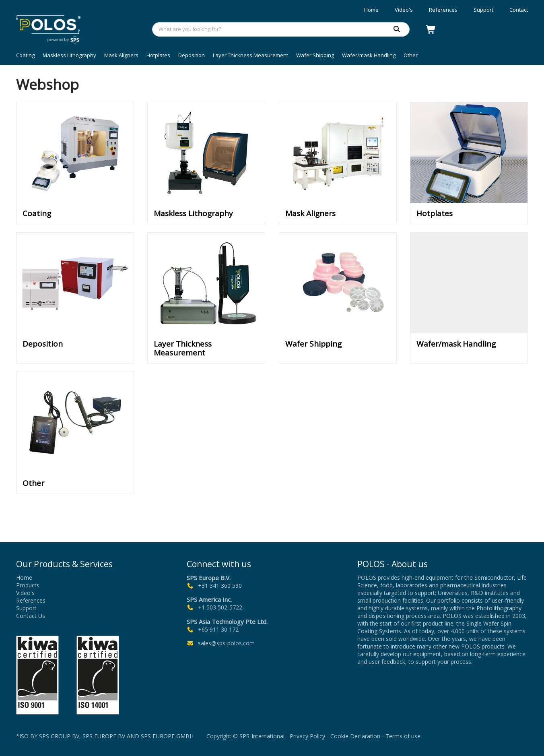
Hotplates (158, 55)
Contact (519, 10)
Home (371, 10)
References (443, 10)
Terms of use (403, 736)
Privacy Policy (307, 736)
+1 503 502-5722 (220, 608)
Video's (404, 10)
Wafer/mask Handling (369, 55)
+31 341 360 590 (220, 586)
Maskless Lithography (69, 55)
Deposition (192, 55)
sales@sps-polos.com (226, 643)
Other (411, 55)
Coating (25, 55)
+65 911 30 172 (218, 629)
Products (28, 585)
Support (483, 10)
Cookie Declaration (355, 736)
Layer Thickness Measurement (250, 55)
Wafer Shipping (315, 55)
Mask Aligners (121, 55)
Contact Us (31, 616)
